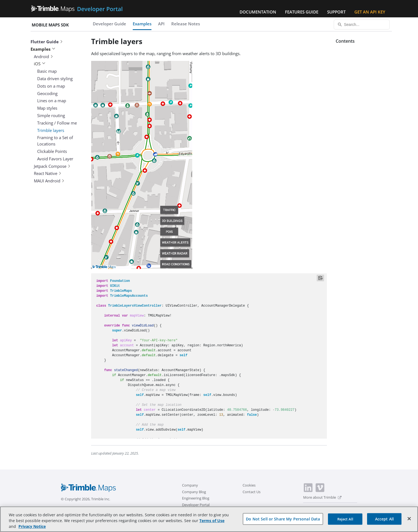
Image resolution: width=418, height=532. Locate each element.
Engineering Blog (196, 498)
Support (336, 12)
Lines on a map (52, 101)
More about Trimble (322, 497)
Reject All (345, 519)
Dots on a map (51, 86)
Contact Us (252, 492)
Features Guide (302, 12)
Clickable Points (52, 151)
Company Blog (194, 492)
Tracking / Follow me (57, 123)
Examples (142, 24)
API (161, 24)
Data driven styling (55, 79)
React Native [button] (48, 173)
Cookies (249, 485)
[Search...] (362, 25)
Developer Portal (196, 505)
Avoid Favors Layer (55, 159)
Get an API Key (370, 12)
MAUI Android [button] (49, 181)
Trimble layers (51, 130)
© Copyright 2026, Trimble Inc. (85, 499)
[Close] (409, 519)
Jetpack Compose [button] (52, 166)
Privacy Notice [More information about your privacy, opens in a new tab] (32, 526)
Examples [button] (43, 49)
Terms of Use (212, 521)
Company (190, 485)
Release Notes (186, 24)
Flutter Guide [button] (47, 42)
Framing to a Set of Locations (55, 141)
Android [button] (44, 56)
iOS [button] (40, 64)
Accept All (384, 519)
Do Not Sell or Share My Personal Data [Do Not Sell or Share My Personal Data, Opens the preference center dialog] (283, 519)
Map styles (47, 108)
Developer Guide (109, 24)
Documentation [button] (258, 12)
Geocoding (47, 93)
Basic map (47, 71)
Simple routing (51, 115)
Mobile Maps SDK (50, 25)
